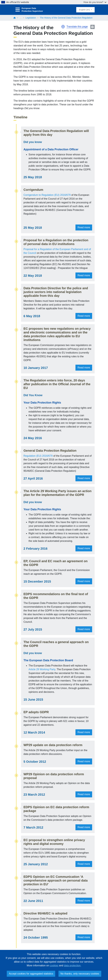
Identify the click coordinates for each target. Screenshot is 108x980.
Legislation (31, 18)
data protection (72, 965)
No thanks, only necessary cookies (80, 974)
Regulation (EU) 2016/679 (37, 456)
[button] (63, 27)
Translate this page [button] (77, 27)
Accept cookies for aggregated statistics (31, 974)
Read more (85, 227)
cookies (54, 965)
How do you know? (95, 2)
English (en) (85, 10)
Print (93, 27)
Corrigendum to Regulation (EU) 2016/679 (49, 195)
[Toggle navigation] (18, 10)
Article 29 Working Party (40, 669)
